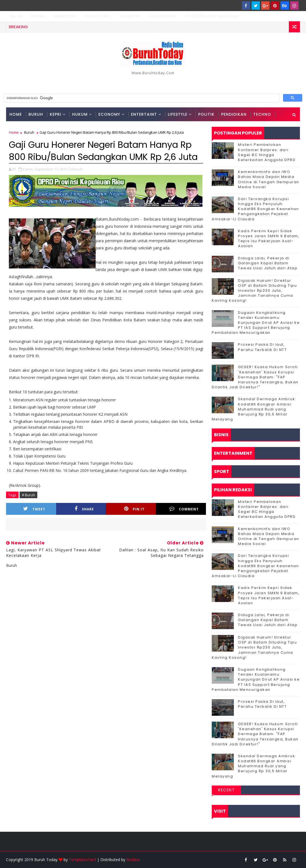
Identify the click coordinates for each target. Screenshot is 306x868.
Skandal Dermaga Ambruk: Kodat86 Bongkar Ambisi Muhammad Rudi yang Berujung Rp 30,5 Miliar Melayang (254, 409)
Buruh (36, 114)
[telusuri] (141, 98)
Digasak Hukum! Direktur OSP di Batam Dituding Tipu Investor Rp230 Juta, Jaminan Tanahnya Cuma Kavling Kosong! (254, 291)
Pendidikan (234, 114)
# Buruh (28, 495)
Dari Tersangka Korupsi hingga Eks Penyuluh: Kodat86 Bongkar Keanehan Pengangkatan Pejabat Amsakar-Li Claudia (255, 209)
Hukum (80, 114)
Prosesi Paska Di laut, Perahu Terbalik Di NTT (262, 347)
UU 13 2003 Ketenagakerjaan (212, 16)
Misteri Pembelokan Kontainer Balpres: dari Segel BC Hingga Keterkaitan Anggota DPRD (267, 152)
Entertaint (144, 114)
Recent (226, 790)
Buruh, (78, 169)
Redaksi (38, 16)
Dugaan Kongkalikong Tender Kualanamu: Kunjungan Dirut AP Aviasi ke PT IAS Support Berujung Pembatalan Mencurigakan (256, 323)
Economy (109, 114)
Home (16, 16)
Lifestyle (178, 114)
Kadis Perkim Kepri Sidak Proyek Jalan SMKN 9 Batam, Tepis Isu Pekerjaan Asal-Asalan (269, 239)
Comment (184, 509)
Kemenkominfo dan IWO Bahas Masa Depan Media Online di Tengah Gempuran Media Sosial (269, 179)
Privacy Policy (98, 16)
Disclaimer (130, 16)
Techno (262, 114)
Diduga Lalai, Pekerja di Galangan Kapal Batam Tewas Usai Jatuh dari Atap (268, 263)
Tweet (34, 509)
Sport (16, 128)
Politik (206, 114)
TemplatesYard (82, 860)
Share (84, 509)
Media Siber (65, 16)
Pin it (134, 509)
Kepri (56, 114)
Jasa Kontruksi (163, 16)
